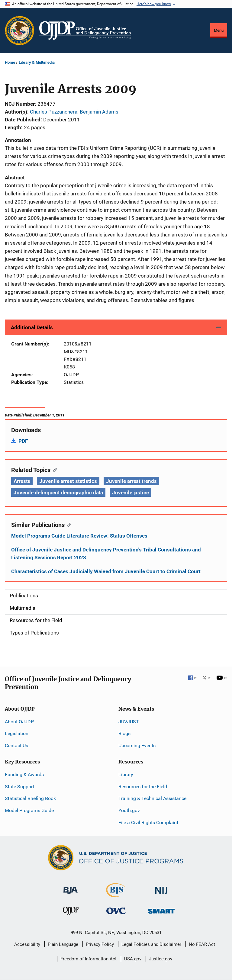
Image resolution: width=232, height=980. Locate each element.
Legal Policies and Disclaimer (151, 944)
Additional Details (32, 327)
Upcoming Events (137, 745)
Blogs (124, 733)
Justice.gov (161, 959)
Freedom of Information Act (89, 959)
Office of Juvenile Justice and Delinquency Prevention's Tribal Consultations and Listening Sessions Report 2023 (106, 554)
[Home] (85, 31)
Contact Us (16, 745)
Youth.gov (129, 810)
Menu (219, 30)
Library (126, 774)
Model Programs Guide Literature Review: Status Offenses (79, 536)
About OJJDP (19, 722)
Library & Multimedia (37, 62)
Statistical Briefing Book (30, 798)
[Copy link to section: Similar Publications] (68, 524)
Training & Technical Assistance (152, 798)
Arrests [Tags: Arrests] (22, 481)
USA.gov (133, 959)
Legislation (17, 733)
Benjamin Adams (99, 112)
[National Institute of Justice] (161, 888)
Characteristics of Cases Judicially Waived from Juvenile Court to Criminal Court (106, 571)
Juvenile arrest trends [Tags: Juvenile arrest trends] (131, 481)
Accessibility (27, 944)
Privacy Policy (100, 944)
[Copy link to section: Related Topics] (54, 469)
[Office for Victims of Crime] (116, 911)
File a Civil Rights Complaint (148, 823)
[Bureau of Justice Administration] (71, 887)
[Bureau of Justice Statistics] (116, 895)
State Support (19, 787)
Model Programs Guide (29, 810)
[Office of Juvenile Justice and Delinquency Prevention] (71, 912)
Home (10, 62)
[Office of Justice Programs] (20, 31)
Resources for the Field (143, 787)
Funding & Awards (24, 774)
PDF (23, 441)
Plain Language (63, 944)
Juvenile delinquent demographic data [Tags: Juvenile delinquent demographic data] (58, 493)
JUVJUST (129, 722)
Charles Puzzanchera (54, 112)
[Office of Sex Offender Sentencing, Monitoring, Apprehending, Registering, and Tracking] (161, 909)
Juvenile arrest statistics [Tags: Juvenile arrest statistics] (68, 481)
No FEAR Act (202, 944)
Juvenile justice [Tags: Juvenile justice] (130, 493)
